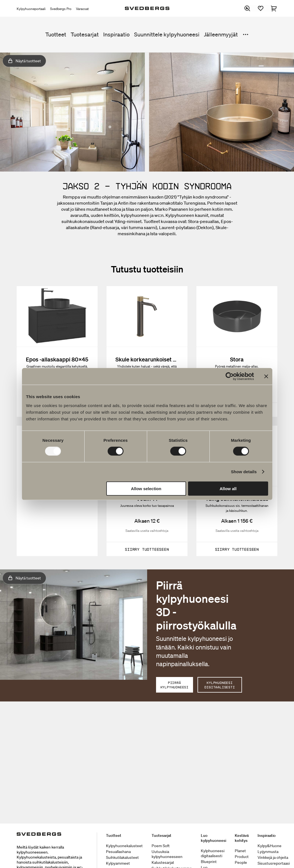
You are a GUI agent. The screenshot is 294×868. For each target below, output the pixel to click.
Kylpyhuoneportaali (31, 9)
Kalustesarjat (163, 862)
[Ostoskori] (274, 8)
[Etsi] (248, 8)
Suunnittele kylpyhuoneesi (167, 34)
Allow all (228, 488)
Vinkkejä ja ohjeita (273, 857)
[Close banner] (266, 376)
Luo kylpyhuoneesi (213, 838)
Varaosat (82, 9)
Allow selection (146, 488)
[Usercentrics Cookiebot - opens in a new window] (230, 376)
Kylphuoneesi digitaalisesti (213, 853)
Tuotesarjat (85, 34)
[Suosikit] (261, 8)
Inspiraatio (116, 34)
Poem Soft (161, 846)
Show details (244, 472)
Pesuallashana (118, 852)
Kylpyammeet (118, 863)
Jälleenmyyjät (221, 34)
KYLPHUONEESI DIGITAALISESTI (220, 685)
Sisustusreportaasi (274, 863)
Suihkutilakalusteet (122, 857)
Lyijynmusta (268, 852)
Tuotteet (56, 34)
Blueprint (209, 862)
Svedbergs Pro (61, 9)
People (241, 862)
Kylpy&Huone (270, 846)
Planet (240, 851)
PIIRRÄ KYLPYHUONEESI (175, 685)
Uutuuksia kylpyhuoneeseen (167, 854)
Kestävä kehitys (242, 838)
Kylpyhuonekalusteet (124, 846)
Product (242, 857)
